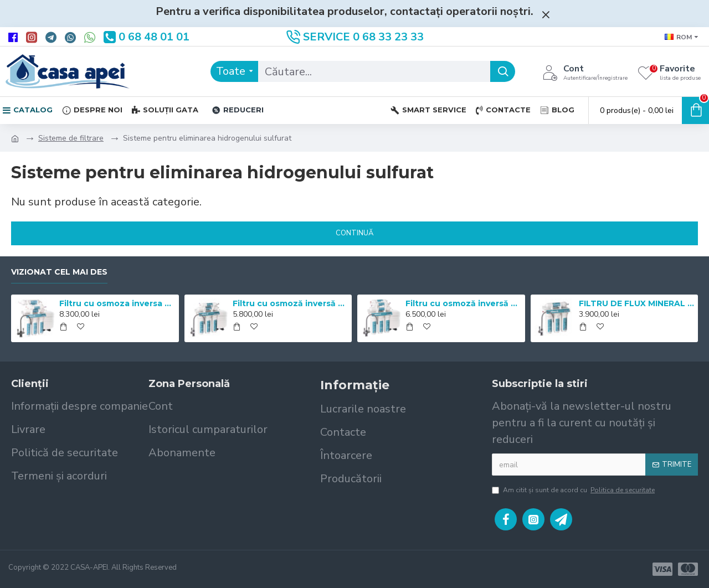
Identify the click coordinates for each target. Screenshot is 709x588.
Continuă (354, 233)
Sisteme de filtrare (71, 138)
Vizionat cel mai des (59, 272)
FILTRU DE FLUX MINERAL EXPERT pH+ (636, 303)
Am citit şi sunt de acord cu (574, 490)
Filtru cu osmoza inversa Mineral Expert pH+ (117, 303)
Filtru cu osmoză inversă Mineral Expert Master (463, 303)
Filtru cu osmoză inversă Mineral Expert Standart (290, 303)
